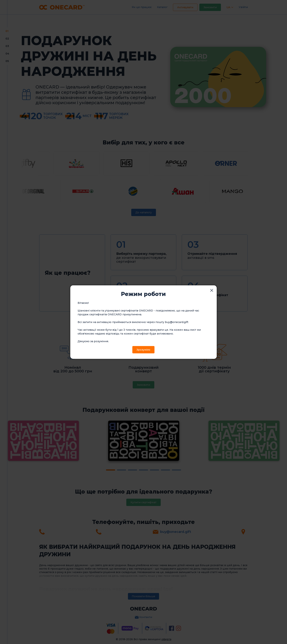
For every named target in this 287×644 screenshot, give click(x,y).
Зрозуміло (143, 350)
